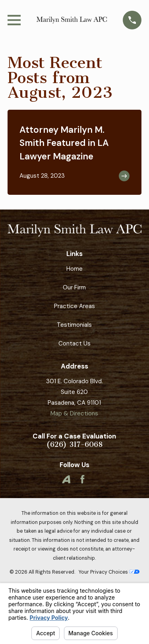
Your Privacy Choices (109, 572)
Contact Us (74, 343)
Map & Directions (74, 413)
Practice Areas (74, 306)
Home (74, 269)
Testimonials (74, 325)
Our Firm (74, 287)
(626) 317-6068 (74, 445)
